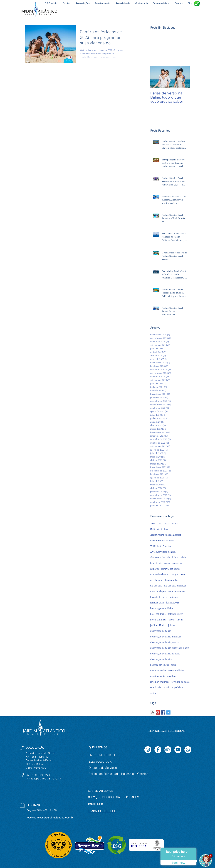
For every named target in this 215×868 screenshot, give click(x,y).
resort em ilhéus (176, 670)
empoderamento (177, 591)
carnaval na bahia (159, 574)
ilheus (172, 620)
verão (153, 693)
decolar (184, 574)
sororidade (156, 687)
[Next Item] (184, 77)
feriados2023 (173, 603)
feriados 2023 (157, 603)
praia (173, 665)
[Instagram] (148, 750)
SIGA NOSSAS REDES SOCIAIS (167, 731)
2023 (167, 524)
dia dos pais (156, 586)
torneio (167, 687)
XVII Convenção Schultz (163, 552)
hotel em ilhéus (175, 614)
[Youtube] (178, 750)
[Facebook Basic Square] (163, 712)
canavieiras (178, 563)
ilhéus (180, 620)
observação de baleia (161, 631)
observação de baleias (161, 659)
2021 (153, 524)
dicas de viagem (158, 591)
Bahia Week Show (160, 529)
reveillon (172, 676)
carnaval (155, 569)
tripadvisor (178, 687)
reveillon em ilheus (160, 682)
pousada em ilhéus (160, 665)
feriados (173, 597)
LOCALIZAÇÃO (35, 748)
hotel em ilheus (158, 614)
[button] (103, 3)
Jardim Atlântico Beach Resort (166, 535)
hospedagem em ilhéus (162, 608)
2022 (160, 524)
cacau (167, 563)
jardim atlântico (158, 625)
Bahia (175, 524)
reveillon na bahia (181, 682)
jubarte (172, 625)
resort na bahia (158, 676)
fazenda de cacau (159, 597)
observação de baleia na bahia (165, 654)
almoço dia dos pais (160, 557)
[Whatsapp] (188, 750)
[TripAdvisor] (168, 750)
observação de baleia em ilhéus (166, 637)
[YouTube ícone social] (158, 712)
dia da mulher (171, 580)
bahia (175, 557)
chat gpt (174, 574)
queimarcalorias (158, 670)
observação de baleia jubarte (165, 642)
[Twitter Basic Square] (168, 712)
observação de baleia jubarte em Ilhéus (170, 648)
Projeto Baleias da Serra (162, 541)
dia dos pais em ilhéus (175, 586)
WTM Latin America (161, 546)
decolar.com (156, 580)
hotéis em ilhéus (158, 620)
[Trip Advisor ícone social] (152, 712)
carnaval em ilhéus (170, 569)
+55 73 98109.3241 (39, 775)
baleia (183, 557)
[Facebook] (158, 750)
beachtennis (156, 563)
